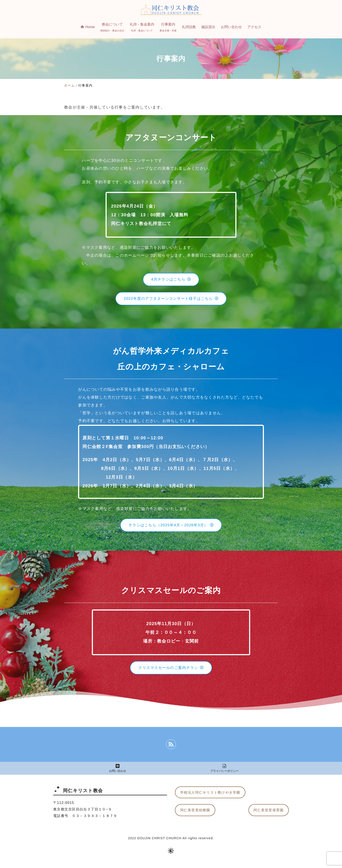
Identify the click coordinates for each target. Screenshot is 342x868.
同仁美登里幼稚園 (195, 815)
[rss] (171, 748)
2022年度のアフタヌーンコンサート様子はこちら (171, 300)
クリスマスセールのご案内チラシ (171, 671)
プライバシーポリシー (225, 773)
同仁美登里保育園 (268, 815)
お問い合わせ (118, 773)
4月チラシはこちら (171, 280)
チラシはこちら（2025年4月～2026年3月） (171, 528)
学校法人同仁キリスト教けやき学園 (210, 797)
